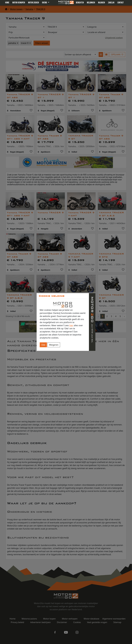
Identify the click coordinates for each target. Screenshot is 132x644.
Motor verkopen (19, 3)
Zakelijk (111, 3)
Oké (43, 345)
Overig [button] (45, 3)
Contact (121, 3)
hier (71, 325)
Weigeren (54, 345)
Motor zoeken (34, 3)
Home (7, 3)
